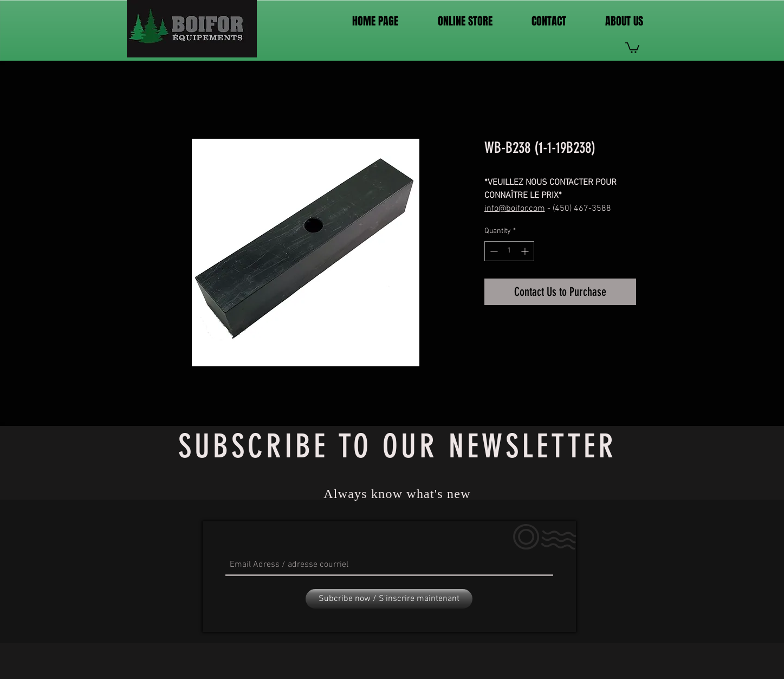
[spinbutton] (509, 251)
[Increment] (526, 251)
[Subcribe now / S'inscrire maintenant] (389, 599)
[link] (632, 47)
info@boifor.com (515, 209)
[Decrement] (493, 251)
